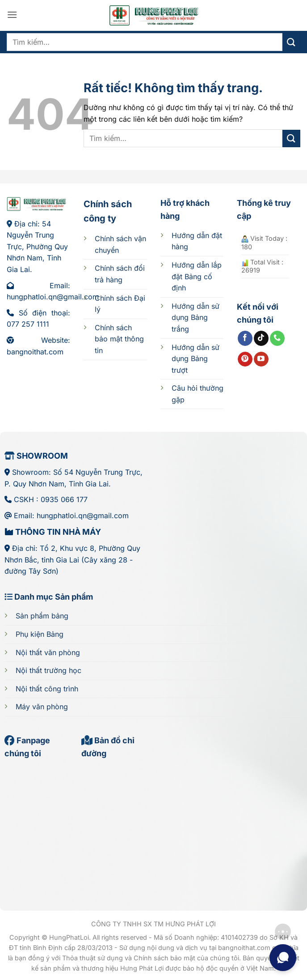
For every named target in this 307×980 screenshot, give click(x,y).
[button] (12, 15)
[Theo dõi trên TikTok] (261, 338)
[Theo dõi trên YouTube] (261, 359)
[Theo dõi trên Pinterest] (245, 359)
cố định (197, 276)
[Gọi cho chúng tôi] (277, 338)
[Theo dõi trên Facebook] (245, 338)
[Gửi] (291, 42)
